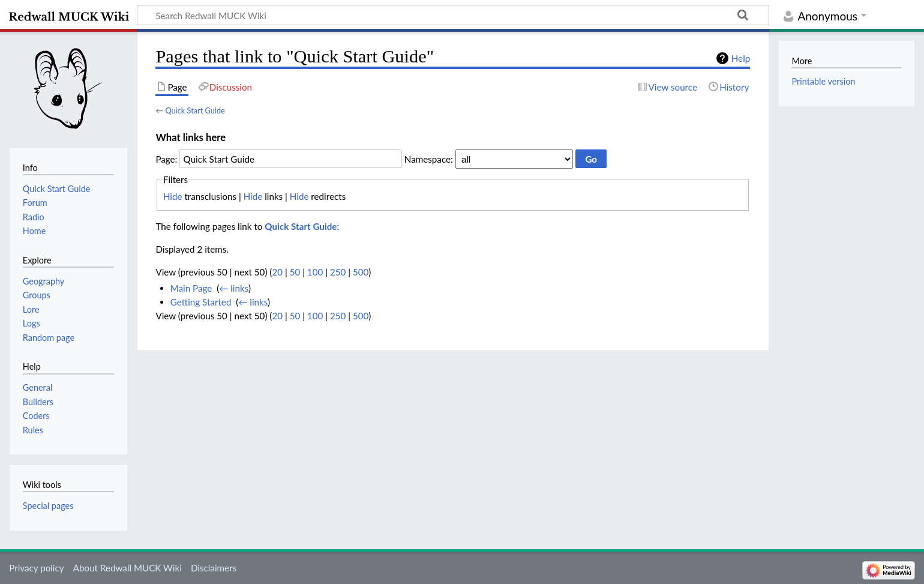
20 (277, 272)
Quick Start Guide (195, 110)
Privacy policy (36, 568)
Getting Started (201, 302)
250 (338, 272)
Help (741, 58)
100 (315, 272)
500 (361, 272)
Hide (173, 196)
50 (295, 272)
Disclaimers (214, 568)
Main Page (191, 288)
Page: (166, 159)
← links (234, 288)
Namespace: (429, 159)
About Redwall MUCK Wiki (127, 568)
